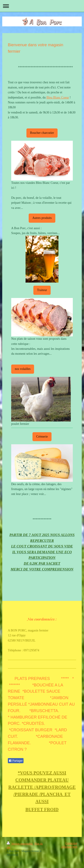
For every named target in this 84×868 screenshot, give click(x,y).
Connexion (71, 843)
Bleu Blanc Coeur (58, 97)
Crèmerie (42, 437)
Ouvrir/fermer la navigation (42, 6)
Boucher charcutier (42, 133)
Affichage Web (69, 847)
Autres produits (42, 218)
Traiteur (42, 290)
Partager (16, 761)
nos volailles (23, 369)
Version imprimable (20, 844)
